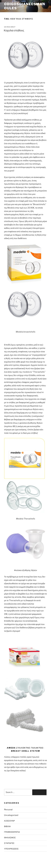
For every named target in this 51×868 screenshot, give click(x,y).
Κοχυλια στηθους (14, 30)
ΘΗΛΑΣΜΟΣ (10, 838)
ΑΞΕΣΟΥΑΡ (9, 821)
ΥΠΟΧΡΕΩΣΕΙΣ (11, 849)
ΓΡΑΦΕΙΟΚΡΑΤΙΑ (12, 832)
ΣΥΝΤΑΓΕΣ (9, 843)
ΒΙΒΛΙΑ (7, 826)
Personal (8, 810)
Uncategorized (11, 815)
